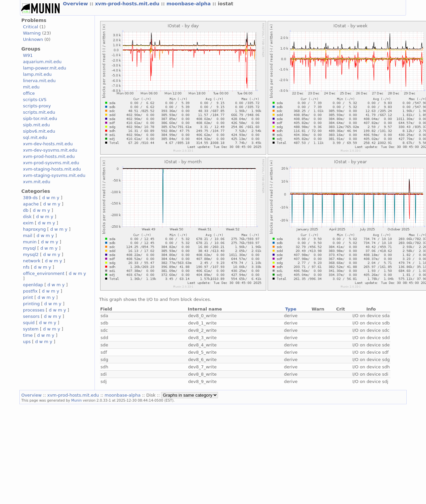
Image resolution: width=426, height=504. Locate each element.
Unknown (33, 39)
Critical (30, 27)
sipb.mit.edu (36, 125)
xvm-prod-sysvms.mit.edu (51, 163)
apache (31, 204)
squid (29, 323)
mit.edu (31, 87)
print (28, 297)
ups (27, 342)
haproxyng (34, 229)
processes (34, 310)
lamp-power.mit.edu (45, 68)
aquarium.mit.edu (42, 62)
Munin (77, 400)
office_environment (44, 273)
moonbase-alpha (189, 4)
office (29, 93)
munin (30, 242)
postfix (30, 291)
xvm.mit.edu (37, 182)
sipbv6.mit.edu (39, 131)
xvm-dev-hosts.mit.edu (48, 144)
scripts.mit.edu (39, 112)
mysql (29, 248)
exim (28, 223)
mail (28, 236)
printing (31, 304)
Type (291, 309)
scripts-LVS (35, 100)
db (26, 210)
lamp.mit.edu (37, 74)
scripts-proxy (37, 106)
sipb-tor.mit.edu (40, 119)
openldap (33, 285)
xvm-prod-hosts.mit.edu (128, 4)
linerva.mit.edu (39, 81)
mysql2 (31, 254)
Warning (32, 33)
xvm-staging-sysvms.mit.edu (54, 175)
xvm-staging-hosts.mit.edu (52, 169)
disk (27, 217)
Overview (76, 4)
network (32, 261)
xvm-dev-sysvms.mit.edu (50, 150)
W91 (28, 55)
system (31, 329)
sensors (31, 316)
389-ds (30, 198)
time (28, 335)
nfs (26, 267)
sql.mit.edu (35, 137)
